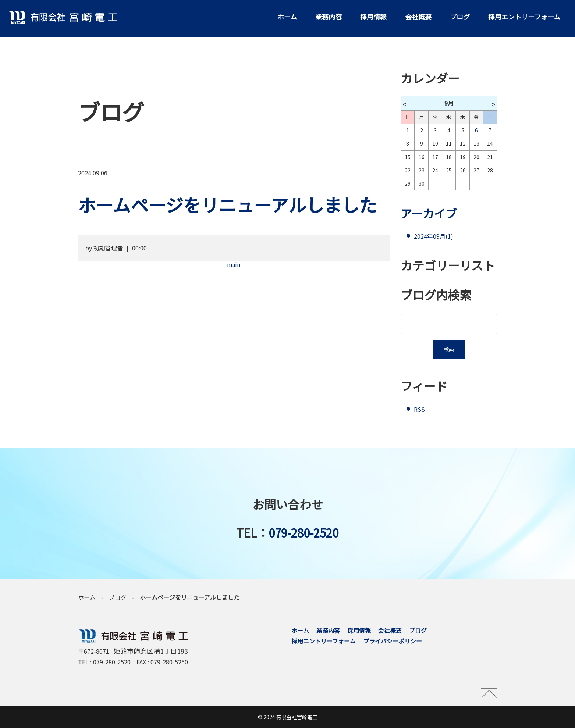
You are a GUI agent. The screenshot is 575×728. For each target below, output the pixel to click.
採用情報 (373, 17)
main (234, 264)
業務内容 (329, 17)
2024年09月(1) (434, 236)
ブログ (460, 17)
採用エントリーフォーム (524, 17)
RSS (419, 410)
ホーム (287, 17)
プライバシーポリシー (393, 641)
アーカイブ (430, 213)
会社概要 (418, 17)
